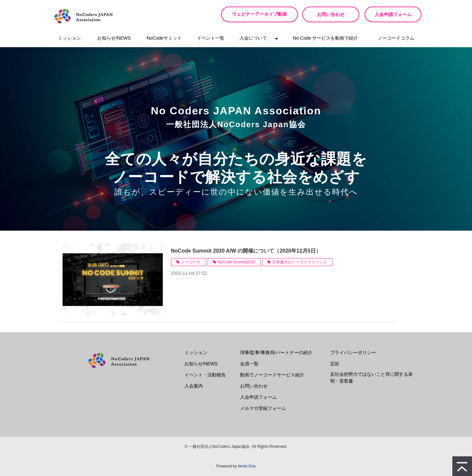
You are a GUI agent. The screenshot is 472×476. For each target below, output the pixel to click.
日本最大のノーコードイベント (300, 262)
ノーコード (191, 262)
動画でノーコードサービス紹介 (272, 375)
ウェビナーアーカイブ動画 (262, 14)
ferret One (247, 466)
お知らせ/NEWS (114, 38)
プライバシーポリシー (353, 352)
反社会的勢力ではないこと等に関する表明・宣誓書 (371, 378)
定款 (335, 364)
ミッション (69, 38)
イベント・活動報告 (205, 375)
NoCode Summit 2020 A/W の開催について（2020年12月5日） (246, 251)
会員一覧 (249, 364)
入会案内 (194, 386)
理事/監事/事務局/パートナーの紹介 (276, 352)
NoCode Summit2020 (237, 262)
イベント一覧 (211, 38)
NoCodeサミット (164, 38)
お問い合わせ (331, 14)
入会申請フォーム (393, 14)
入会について (253, 38)
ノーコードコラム (396, 38)
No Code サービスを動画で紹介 (325, 38)
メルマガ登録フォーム (263, 408)
